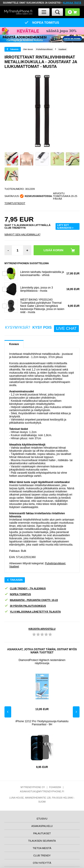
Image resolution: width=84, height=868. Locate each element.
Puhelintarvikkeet (55, 563)
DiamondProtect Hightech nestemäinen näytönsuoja (42, 662)
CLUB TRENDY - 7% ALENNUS (25, 589)
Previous (8, 712)
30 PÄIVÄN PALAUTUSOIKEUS (25, 606)
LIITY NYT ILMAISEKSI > (65, 226)
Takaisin (14, 49)
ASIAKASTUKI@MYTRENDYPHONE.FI (42, 791)
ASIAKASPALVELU (42, 826)
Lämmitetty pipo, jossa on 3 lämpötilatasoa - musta (37, 289)
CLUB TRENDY (42, 855)
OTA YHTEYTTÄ (42, 863)
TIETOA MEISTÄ (42, 848)
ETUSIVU (42, 819)
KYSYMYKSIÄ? (42, 329)
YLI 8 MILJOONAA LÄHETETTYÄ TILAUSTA (33, 612)
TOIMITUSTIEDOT (15, 203)
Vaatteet (14, 567)
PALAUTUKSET (42, 833)
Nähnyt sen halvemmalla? (22, 234)
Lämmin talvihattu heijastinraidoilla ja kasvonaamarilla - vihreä (42, 274)
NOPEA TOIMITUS (18, 594)
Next (76, 712)
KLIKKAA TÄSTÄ (72, 3)
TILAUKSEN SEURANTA (42, 841)
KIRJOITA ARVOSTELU (42, 629)
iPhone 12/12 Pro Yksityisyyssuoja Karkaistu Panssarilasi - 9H (42, 723)
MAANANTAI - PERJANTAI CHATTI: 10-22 (31, 600)
